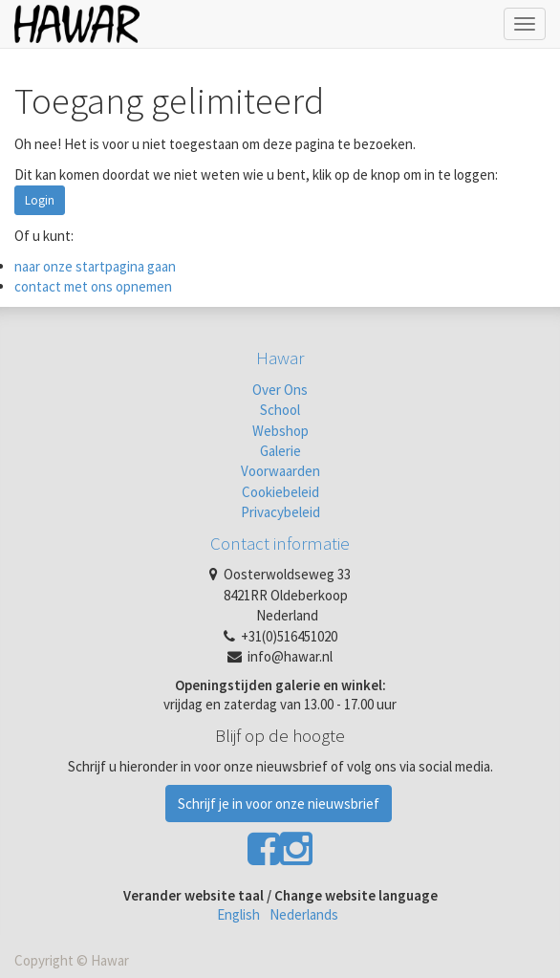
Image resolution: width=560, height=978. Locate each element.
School (280, 410)
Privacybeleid (280, 512)
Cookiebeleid (280, 492)
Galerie (280, 451)
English (238, 914)
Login (40, 200)
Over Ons (280, 390)
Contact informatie (280, 543)
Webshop (280, 431)
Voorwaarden (280, 471)
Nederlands (304, 914)
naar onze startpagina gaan (95, 266)
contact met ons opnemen (93, 286)
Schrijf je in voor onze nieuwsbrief (279, 804)
